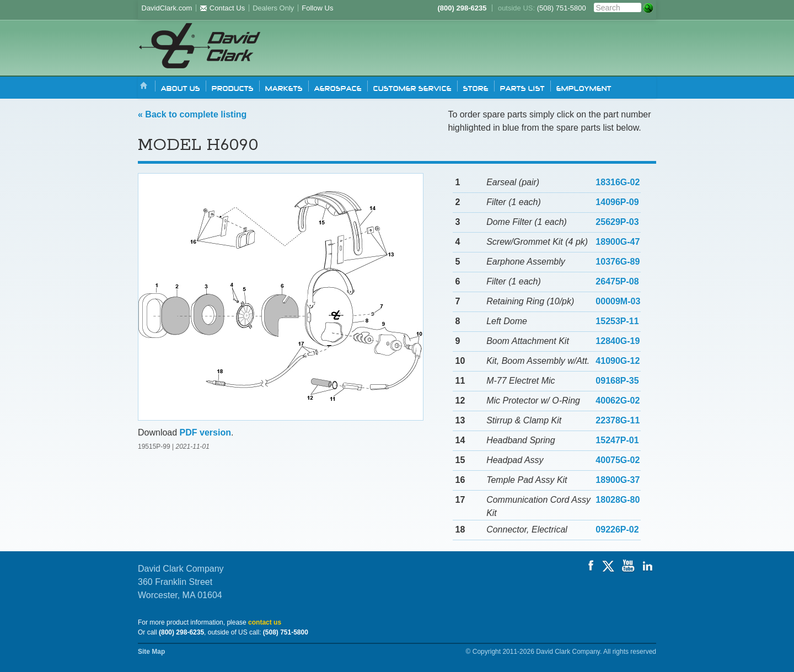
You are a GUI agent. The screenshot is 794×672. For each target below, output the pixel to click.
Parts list (522, 88)
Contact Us (222, 8)
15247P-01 (617, 440)
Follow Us (317, 8)
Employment (584, 88)
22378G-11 (618, 420)
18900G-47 (618, 242)
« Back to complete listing (192, 114)
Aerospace (338, 88)
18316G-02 (618, 182)
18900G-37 (618, 480)
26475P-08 (617, 281)
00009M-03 (618, 301)
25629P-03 (617, 222)
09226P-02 (617, 529)
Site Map (151, 652)
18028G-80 (618, 500)
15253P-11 (617, 321)
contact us (265, 622)
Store (476, 88)
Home (144, 86)
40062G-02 (618, 400)
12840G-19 (618, 341)
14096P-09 (617, 202)
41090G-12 (618, 361)
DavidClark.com (167, 8)
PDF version (205, 432)
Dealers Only (273, 8)
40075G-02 (618, 460)
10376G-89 (618, 262)
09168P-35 (617, 381)
